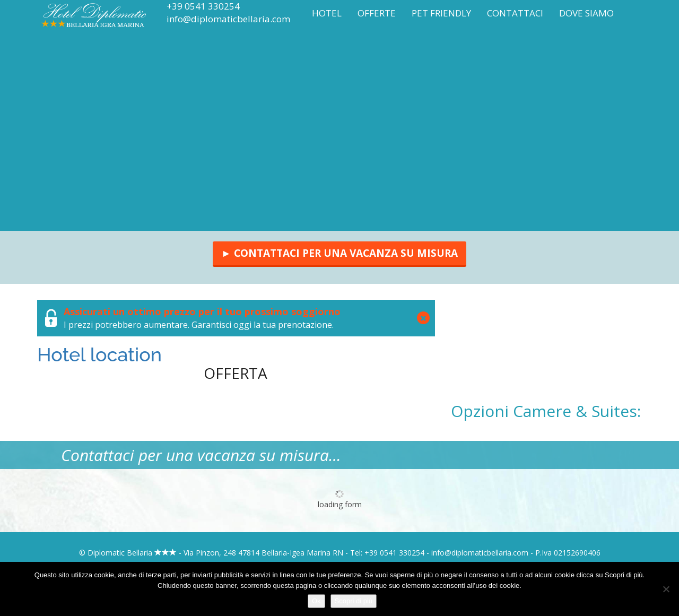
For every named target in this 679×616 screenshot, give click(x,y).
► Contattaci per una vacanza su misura (339, 253)
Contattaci (515, 13)
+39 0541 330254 (203, 6)
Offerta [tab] (236, 373)
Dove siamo (586, 13)
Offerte (377, 13)
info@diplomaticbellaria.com (228, 19)
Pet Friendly (441, 13)
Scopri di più (354, 601)
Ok (316, 601)
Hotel (327, 13)
